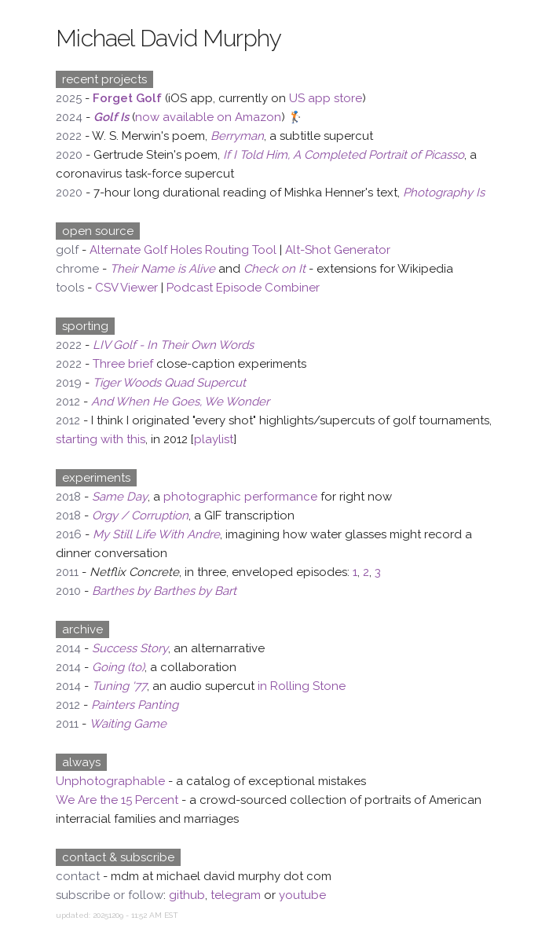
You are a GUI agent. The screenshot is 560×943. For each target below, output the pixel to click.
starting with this (101, 439)
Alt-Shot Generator (338, 250)
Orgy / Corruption (140, 516)
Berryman (237, 136)
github (187, 895)
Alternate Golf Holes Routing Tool (183, 250)
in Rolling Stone (302, 686)
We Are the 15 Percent (117, 800)
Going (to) (118, 667)
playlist (214, 439)
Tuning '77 (119, 686)
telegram (236, 895)
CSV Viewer (126, 288)
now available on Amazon (208, 117)
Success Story (130, 648)
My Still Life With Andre (156, 534)
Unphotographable (110, 781)
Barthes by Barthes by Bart (164, 591)
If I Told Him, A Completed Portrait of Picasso (344, 155)
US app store (326, 98)
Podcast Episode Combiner (243, 288)
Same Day (120, 497)
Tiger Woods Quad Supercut (169, 383)
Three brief (123, 364)
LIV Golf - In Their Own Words (173, 345)
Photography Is (444, 193)
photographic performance (240, 497)
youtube (302, 895)
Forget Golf (127, 98)
